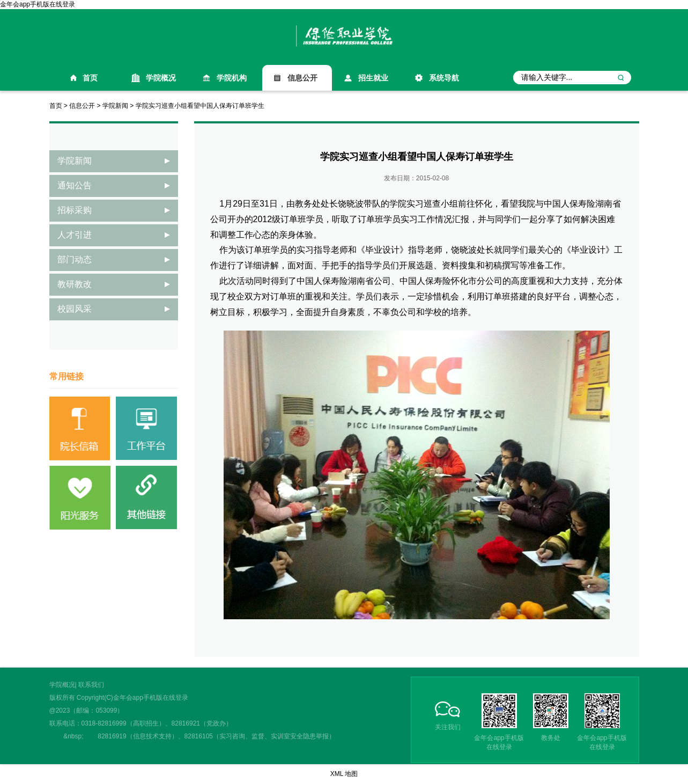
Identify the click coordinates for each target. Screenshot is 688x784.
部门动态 (75, 259)
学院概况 (161, 78)
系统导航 (444, 78)
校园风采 (75, 309)
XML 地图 (344, 774)
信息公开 (302, 78)
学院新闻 (115, 106)
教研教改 (75, 284)
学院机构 (232, 78)
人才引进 (75, 235)
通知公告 (75, 185)
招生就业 (373, 78)
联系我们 (91, 685)
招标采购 (75, 210)
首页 (90, 78)
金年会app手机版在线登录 (38, 4)
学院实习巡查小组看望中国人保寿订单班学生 (200, 106)
